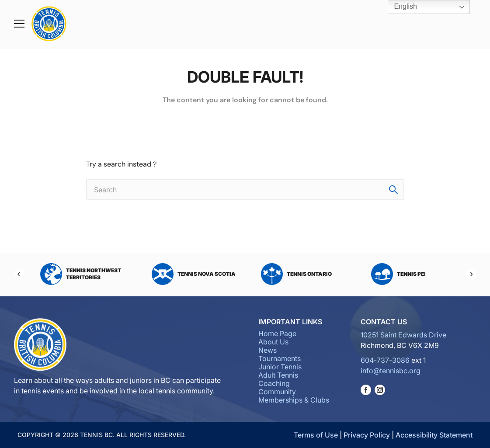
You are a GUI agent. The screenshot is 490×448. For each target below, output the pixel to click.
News (268, 350)
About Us (273, 342)
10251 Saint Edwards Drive (403, 335)
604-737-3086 (385, 360)
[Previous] (19, 274)
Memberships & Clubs (294, 400)
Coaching (274, 383)
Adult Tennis (278, 375)
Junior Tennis (280, 367)
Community (277, 392)
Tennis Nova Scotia (194, 274)
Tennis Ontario (296, 274)
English (399, 7)
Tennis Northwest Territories (81, 274)
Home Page (277, 333)
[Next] (471, 274)
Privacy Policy (367, 435)
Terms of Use (316, 435)
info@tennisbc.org (391, 371)
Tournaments (280, 358)
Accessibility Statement (434, 435)
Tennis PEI (398, 274)
